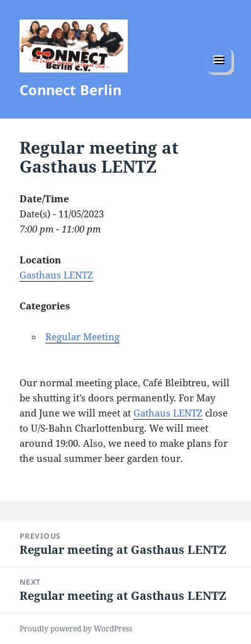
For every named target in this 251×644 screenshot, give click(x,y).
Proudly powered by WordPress (76, 629)
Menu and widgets (219, 72)
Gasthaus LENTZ (56, 275)
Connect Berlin (70, 89)
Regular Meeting (82, 336)
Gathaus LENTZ (168, 413)
